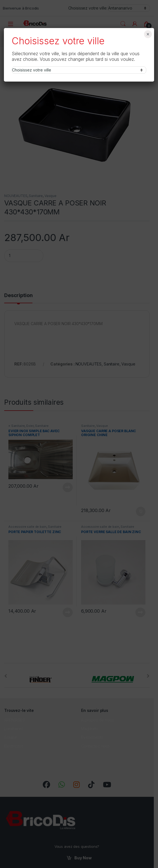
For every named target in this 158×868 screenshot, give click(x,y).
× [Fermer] (148, 34)
